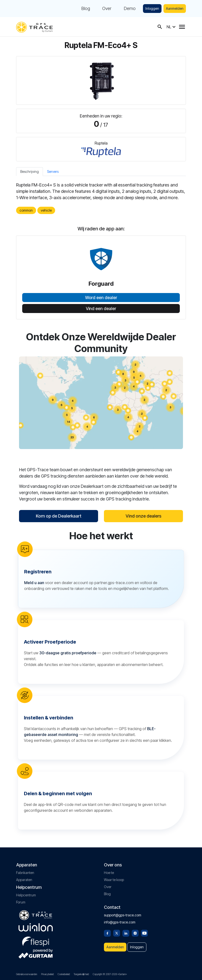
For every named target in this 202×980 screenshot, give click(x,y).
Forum (21, 902)
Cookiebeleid (64, 974)
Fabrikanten (25, 873)
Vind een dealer (101, 309)
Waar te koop (114, 880)
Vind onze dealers (143, 516)
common (26, 210)
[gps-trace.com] (34, 27)
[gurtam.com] (36, 927)
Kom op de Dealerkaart (59, 516)
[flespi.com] (36, 941)
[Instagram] (135, 933)
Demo (130, 9)
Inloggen (152, 8)
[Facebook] (107, 933)
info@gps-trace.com (120, 922)
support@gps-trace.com (123, 915)
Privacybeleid (47, 974)
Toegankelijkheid (81, 974)
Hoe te (109, 873)
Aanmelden (175, 8)
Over (107, 9)
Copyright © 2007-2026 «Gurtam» (110, 974)
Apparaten (24, 880)
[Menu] (182, 27)
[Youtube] (144, 933)
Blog (86, 9)
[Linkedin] (126, 933)
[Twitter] (117, 933)
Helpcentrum (26, 895)
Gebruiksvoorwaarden (27, 974)
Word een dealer (101, 298)
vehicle (46, 210)
